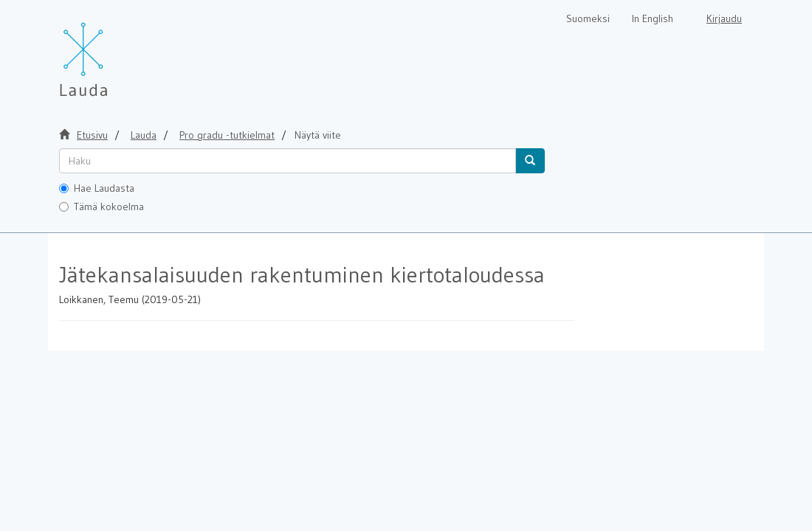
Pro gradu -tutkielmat (227, 135)
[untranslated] (288, 161)
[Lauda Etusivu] (114, 52)
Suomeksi (588, 18)
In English (653, 18)
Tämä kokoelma (101, 206)
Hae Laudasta (97, 188)
